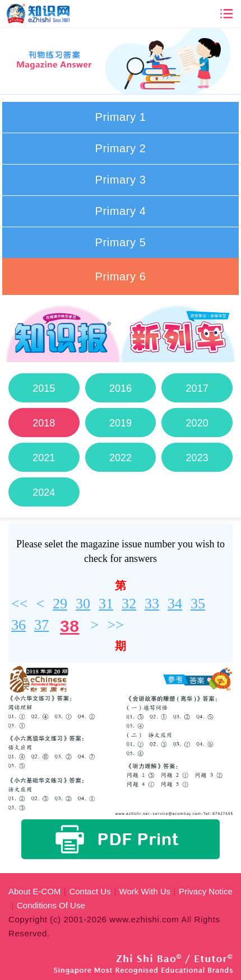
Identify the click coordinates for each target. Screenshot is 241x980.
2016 (121, 388)
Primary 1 (121, 117)
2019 (121, 423)
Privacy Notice (206, 891)
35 (198, 604)
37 (41, 625)
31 (106, 604)
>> (115, 625)
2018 (44, 423)
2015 (44, 388)
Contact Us (90, 891)
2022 (121, 458)
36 (18, 625)
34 (175, 604)
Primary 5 (121, 242)
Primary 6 (121, 276)
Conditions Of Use (51, 905)
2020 (197, 423)
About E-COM (34, 891)
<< (19, 604)
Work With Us (145, 891)
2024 (44, 493)
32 (129, 604)
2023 (197, 458)
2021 (44, 458)
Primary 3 (121, 180)
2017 (197, 388)
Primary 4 (121, 211)
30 (83, 604)
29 (60, 604)
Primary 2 (121, 148)
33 (152, 604)
